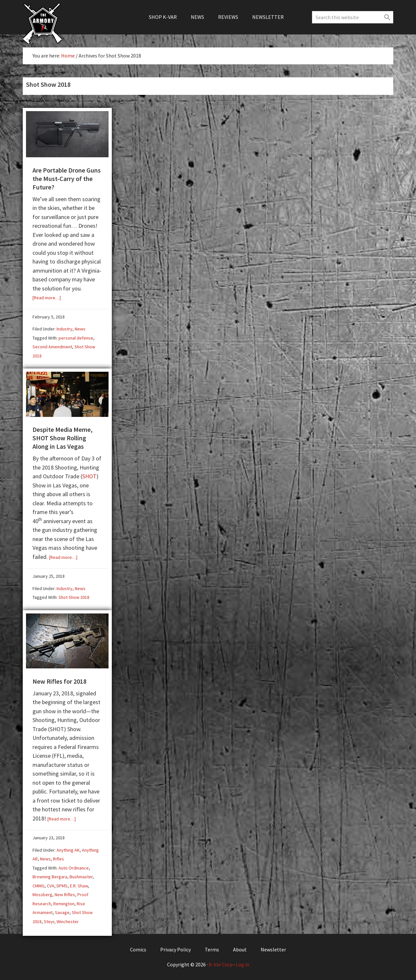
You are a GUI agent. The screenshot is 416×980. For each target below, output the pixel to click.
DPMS (62, 886)
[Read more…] (47, 298)
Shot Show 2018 (74, 597)
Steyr (49, 922)
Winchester (68, 922)
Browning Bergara (50, 877)
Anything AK (68, 850)
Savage (62, 912)
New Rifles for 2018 (59, 681)
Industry (65, 329)
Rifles (58, 859)
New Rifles (65, 895)
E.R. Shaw (79, 886)
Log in (242, 964)
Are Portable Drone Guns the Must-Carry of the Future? (67, 179)
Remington (64, 904)
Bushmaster (81, 877)
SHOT (89, 476)
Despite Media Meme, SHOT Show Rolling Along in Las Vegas (63, 438)
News (80, 329)
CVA (51, 886)
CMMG (39, 886)
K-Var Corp (221, 964)
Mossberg (42, 895)
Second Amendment (52, 347)
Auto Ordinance (74, 868)
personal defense (76, 338)
